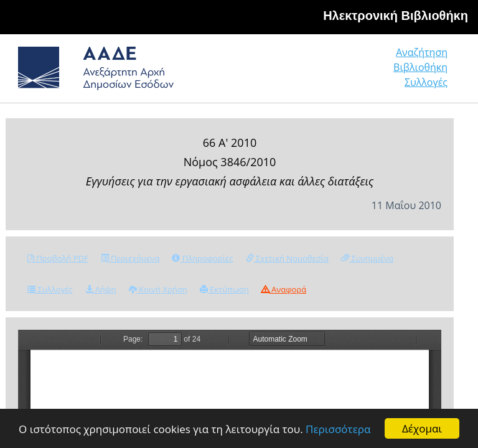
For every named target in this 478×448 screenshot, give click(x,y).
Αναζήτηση (422, 52)
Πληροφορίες (202, 258)
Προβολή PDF (58, 258)
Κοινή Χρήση (158, 289)
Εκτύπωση (224, 289)
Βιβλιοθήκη (420, 67)
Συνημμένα (367, 258)
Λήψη (101, 289)
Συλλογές (426, 82)
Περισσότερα (338, 430)
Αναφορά (284, 289)
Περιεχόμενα (130, 258)
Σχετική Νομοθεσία (287, 258)
